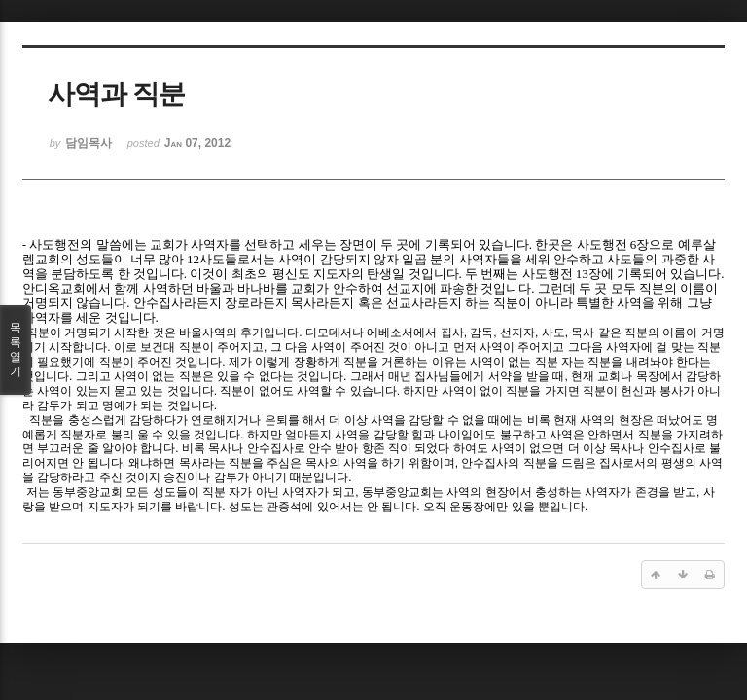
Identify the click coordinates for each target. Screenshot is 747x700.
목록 (16, 350)
